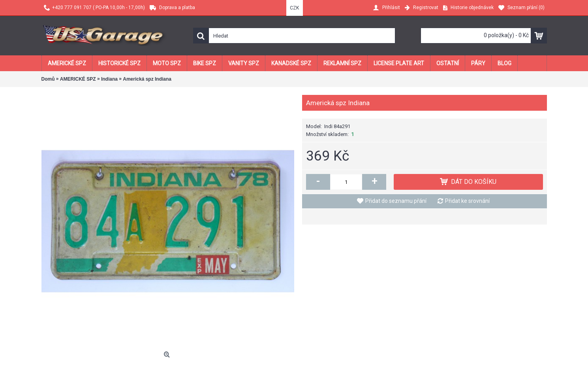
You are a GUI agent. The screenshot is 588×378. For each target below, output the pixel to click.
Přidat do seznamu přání (396, 201)
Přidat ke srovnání (467, 201)
